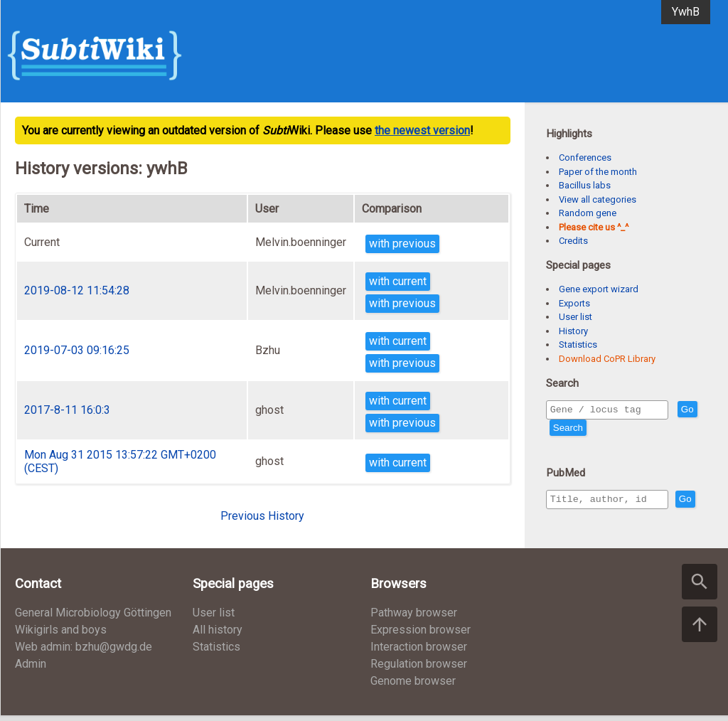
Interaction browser (419, 652)
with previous (402, 244)
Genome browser (413, 687)
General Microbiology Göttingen (93, 618)
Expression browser (421, 635)
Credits (573, 241)
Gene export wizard (599, 289)
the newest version (422, 130)
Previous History (262, 516)
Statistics (578, 345)
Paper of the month (598, 172)
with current (398, 281)
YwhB (686, 12)
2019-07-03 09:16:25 (77, 350)
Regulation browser (419, 669)
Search (594, 430)
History (573, 331)
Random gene (588, 213)
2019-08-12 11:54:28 (77, 290)
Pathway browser (414, 618)
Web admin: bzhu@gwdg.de (84, 652)
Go (560, 430)
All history (218, 635)
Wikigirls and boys (61, 635)
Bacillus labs (585, 185)
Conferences (585, 157)
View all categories (598, 199)
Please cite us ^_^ (594, 227)
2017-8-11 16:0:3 (67, 410)
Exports (574, 303)
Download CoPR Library (607, 359)
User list (576, 317)
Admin (31, 669)
